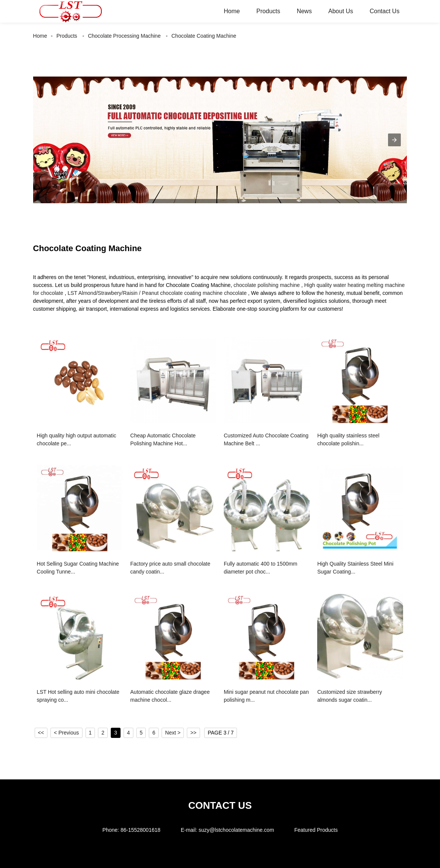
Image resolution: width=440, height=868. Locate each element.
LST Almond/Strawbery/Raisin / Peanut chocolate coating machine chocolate (157, 293)
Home (232, 11)
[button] (394, 140)
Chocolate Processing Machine (124, 36)
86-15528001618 (141, 830)
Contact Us (384, 11)
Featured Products (316, 830)
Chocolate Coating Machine (204, 36)
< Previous (66, 733)
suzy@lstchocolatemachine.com (236, 830)
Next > (173, 733)
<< (41, 733)
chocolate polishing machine (267, 285)
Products (268, 11)
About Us (341, 11)
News (304, 11)
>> (193, 733)
